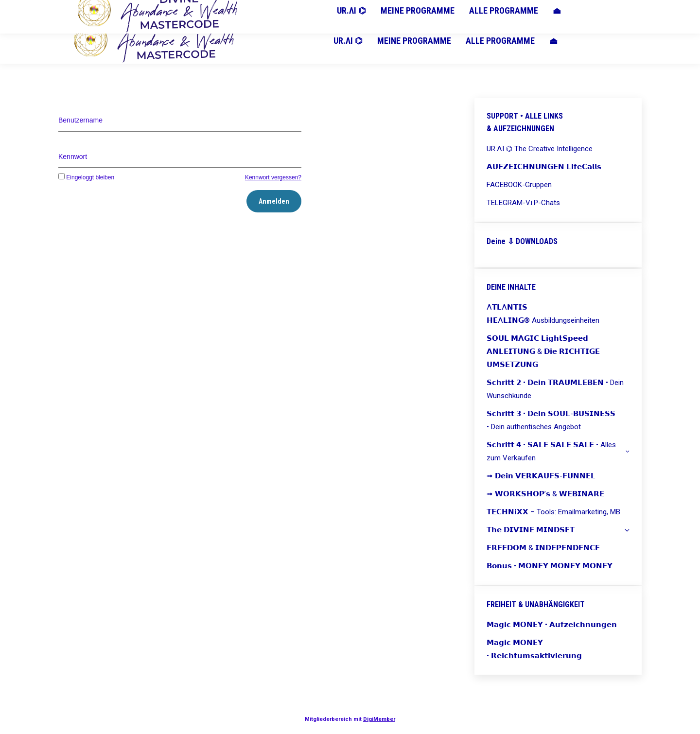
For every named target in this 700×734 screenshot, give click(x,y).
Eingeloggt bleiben (86, 177)
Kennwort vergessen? (273, 177)
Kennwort (73, 157)
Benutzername (80, 120)
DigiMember (379, 719)
